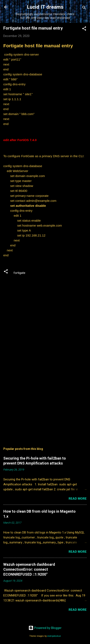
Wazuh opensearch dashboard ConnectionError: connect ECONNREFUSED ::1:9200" (29, 569)
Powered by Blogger (45, 628)
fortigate (19, 273)
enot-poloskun (54, 636)
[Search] (84, 8)
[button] (84, 29)
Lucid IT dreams (45, 7)
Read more (78, 499)
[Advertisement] (45, 404)
